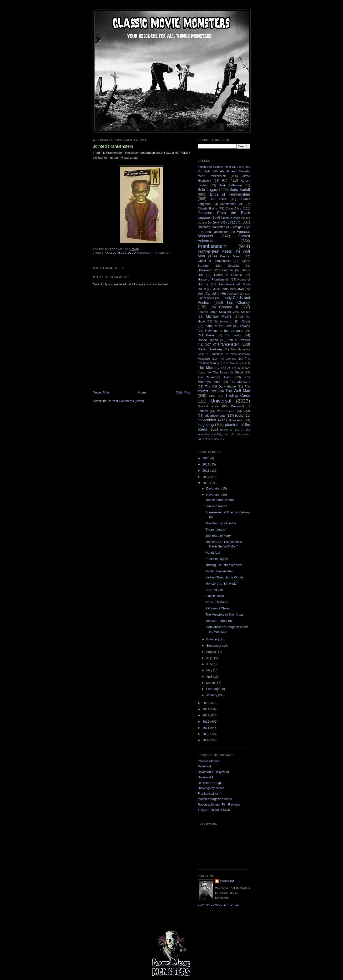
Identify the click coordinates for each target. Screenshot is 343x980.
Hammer (228, 270)
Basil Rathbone (230, 185)
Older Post (183, 392)
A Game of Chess (217, 608)
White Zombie (226, 411)
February (213, 689)
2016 (206, 483)
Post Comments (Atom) (128, 401)
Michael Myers (219, 316)
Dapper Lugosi (215, 529)
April (210, 676)
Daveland (204, 766)
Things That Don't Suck (214, 810)
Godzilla (233, 266)
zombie (215, 439)
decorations (138, 253)
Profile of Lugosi (216, 559)
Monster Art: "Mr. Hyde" (221, 584)
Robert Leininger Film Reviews (219, 804)
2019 (206, 464)
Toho (212, 396)
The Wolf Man (238, 391)
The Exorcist (227, 359)
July (209, 658)
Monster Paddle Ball (219, 621)
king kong (206, 425)
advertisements (215, 416)
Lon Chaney (239, 303)
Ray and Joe (214, 590)
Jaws (240, 289)
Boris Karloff (240, 190)
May (210, 670)
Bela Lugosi (208, 190)
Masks (246, 312)
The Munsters (240, 382)
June (210, 664)
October (212, 639)
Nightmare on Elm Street (232, 321)
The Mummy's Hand (215, 377)
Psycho (245, 326)
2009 (206, 740)
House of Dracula (228, 275)
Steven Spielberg (210, 349)
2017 (206, 477)
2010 (206, 734)
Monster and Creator (219, 500)
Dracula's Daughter (211, 227)
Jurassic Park (235, 293)
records (224, 430)
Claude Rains (207, 208)
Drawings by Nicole (211, 788)
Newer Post (101, 392)
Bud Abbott (219, 199)
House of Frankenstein (214, 279)
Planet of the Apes (218, 326)
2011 (206, 728)
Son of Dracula (239, 340)
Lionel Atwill (206, 298)
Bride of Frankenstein (230, 194)
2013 (206, 715)
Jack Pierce (221, 289)
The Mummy (208, 368)
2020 (206, 458)
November (214, 495)
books (239, 416)
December (214, 488)
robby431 (227, 881)
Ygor (247, 411)
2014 (206, 709)
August (212, 652)
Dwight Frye (242, 227)
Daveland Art (207, 777)
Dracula (234, 222)
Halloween (205, 270)
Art (224, 180)
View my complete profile (218, 905)
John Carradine (208, 293)
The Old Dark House (220, 386)
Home (143, 392)
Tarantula (218, 354)
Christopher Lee (231, 204)
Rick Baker (206, 335)
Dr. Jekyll (214, 222)
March (211, 683)
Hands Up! (213, 553)
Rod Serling (233, 335)
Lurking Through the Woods (224, 577)
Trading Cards (238, 396)
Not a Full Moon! (217, 602)
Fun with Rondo (216, 506)
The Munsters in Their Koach (225, 615)
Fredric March (231, 256)
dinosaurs (236, 420)
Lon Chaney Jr (224, 307)
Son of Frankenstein (222, 344)
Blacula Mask (214, 596)
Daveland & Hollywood (213, 772)
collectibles (116, 253)
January (212, 695)
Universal (221, 401)
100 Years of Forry (218, 536)
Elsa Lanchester (216, 232)
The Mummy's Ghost (228, 372)
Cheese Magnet (209, 761)
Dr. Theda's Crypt (210, 783)
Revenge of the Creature (224, 331)
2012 (206, 722)
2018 (206, 471)
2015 (206, 703)
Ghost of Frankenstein (214, 261)
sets (237, 430)
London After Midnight (214, 312)
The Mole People (234, 363)
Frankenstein (161, 253)
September (214, 646)
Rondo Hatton (208, 340)
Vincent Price (208, 406)
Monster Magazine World (215, 799)
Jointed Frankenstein (220, 571)
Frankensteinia (208, 794)
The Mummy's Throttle (221, 523)
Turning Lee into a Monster (224, 565)
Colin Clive (234, 208)
